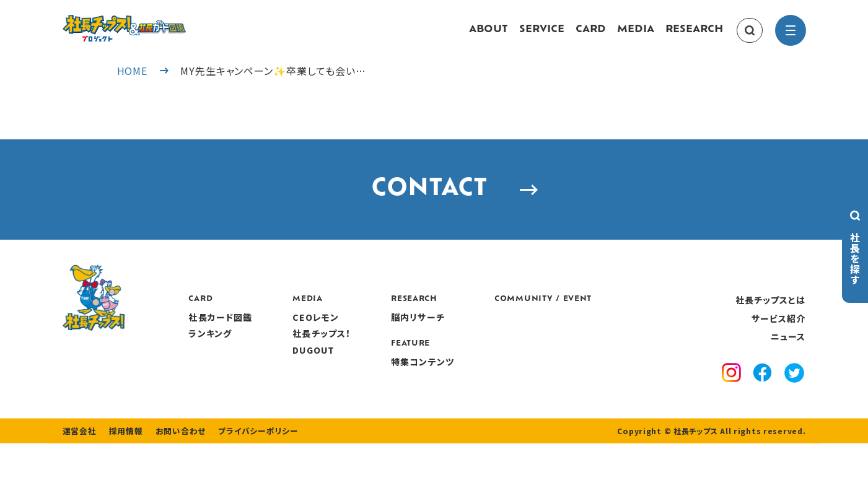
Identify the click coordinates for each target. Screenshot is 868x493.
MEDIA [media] (636, 36)
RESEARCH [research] (694, 36)
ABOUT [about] (489, 36)
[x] (794, 400)
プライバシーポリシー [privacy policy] (247, 481)
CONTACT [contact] (434, 209)
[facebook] (762, 400)
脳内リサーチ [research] (493, 343)
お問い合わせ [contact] (173, 481)
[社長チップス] (162, 22)
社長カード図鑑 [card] (296, 343)
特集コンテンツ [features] (498, 388)
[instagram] (731, 400)
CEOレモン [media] (391, 343)
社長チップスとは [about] (771, 326)
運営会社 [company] (78, 481)
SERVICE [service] (542, 36)
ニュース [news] (788, 362)
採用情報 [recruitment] (122, 481)
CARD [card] (591, 36)
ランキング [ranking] (286, 359)
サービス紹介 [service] (779, 344)
